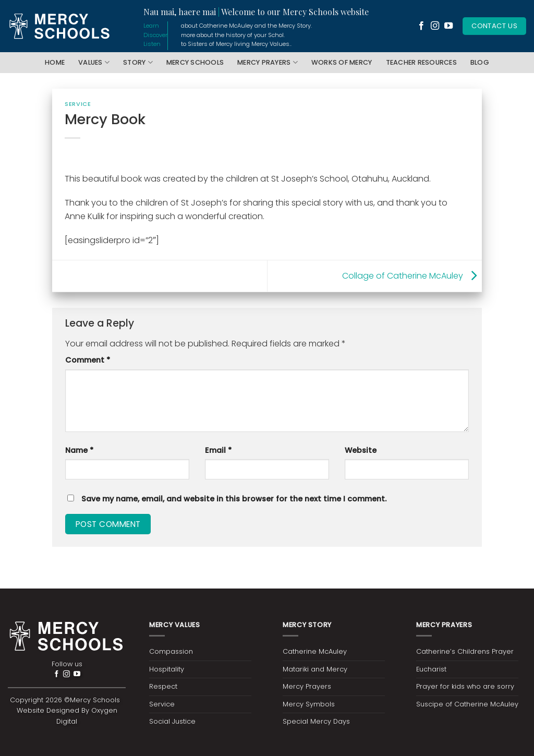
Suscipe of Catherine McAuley (467, 704)
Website (361, 450)
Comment (88, 360)
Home (55, 62)
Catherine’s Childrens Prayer (465, 651)
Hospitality (167, 669)
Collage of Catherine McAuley (412, 275)
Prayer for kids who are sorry (465, 686)
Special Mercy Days (316, 721)
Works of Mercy (342, 62)
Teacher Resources (421, 62)
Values (94, 62)
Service (78, 104)
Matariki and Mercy (315, 669)
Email (218, 450)
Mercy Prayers (268, 62)
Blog (480, 62)
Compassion (171, 651)
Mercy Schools (195, 62)
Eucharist (431, 669)
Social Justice (172, 721)
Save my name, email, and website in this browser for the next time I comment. (234, 499)
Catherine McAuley (315, 651)
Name (79, 450)
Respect (163, 686)
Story (138, 62)
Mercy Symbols (309, 704)
